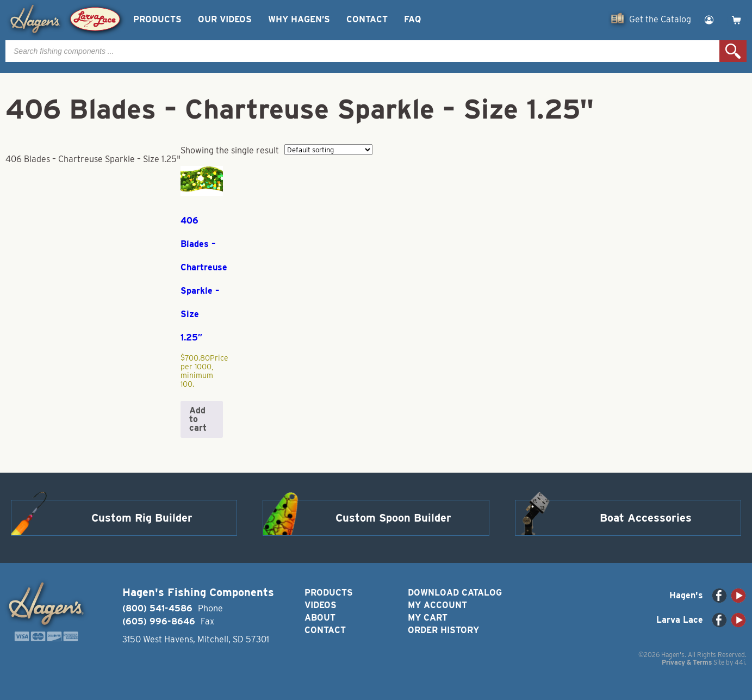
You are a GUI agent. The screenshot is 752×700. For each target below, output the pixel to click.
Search (733, 51)
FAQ (412, 19)
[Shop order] (328, 150)
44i (740, 662)
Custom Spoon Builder (393, 518)
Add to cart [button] (198, 419)
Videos (321, 605)
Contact (367, 19)
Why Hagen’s (299, 19)
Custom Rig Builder (142, 518)
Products (157, 19)
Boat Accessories (646, 518)
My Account (437, 605)
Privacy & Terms (687, 662)
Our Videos (225, 19)
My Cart (428, 618)
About (320, 618)
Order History (443, 630)
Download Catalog (455, 593)
